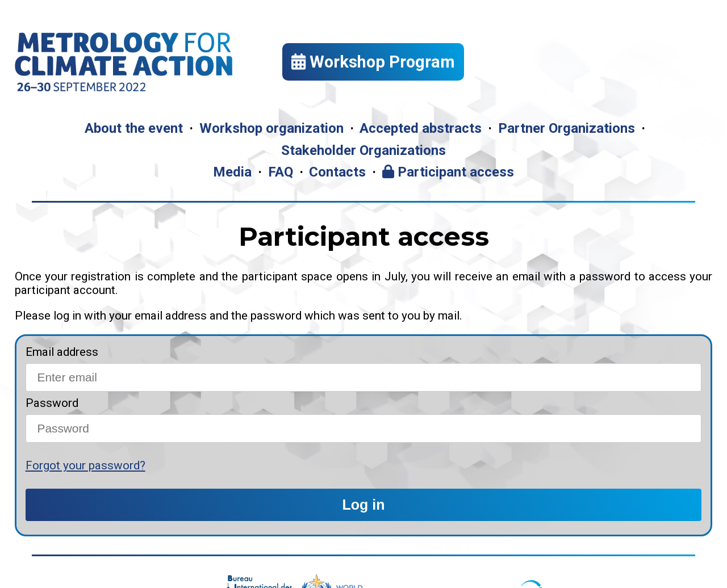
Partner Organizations (567, 128)
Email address (62, 352)
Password (52, 403)
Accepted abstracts (421, 128)
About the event (134, 128)
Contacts (337, 172)
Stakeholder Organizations (363, 150)
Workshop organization (271, 128)
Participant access (448, 172)
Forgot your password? (85, 465)
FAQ (281, 172)
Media (232, 172)
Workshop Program (373, 62)
